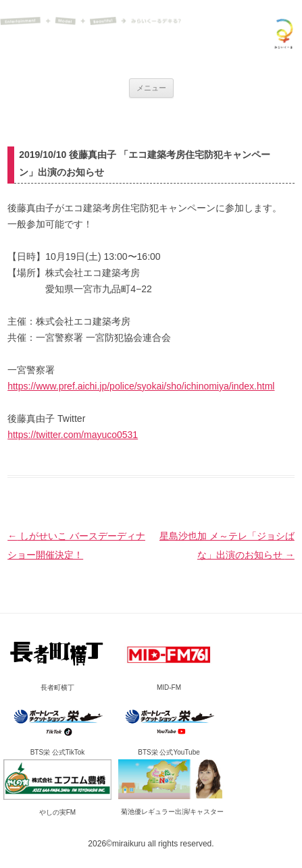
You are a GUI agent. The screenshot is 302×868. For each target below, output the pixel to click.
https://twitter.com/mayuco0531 (73, 435)
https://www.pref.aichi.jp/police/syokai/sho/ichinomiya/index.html (141, 386)
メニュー (151, 88)
